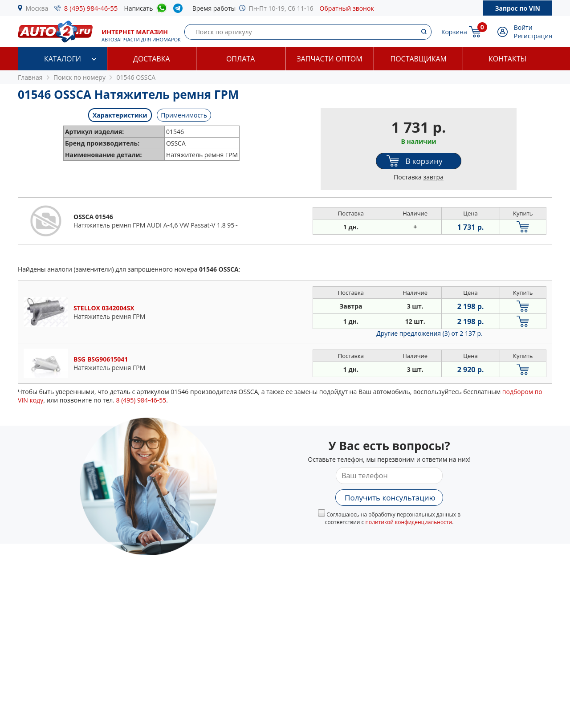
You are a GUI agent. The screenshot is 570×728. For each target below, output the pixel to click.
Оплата (240, 59)
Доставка (152, 59)
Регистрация (533, 36)
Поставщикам (419, 59)
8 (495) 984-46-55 (91, 8)
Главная (30, 77)
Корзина (454, 32)
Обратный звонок (347, 8)
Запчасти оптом (329, 59)
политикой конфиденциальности (409, 522)
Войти (523, 27)
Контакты (507, 59)
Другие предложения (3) (430, 333)
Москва (37, 8)
